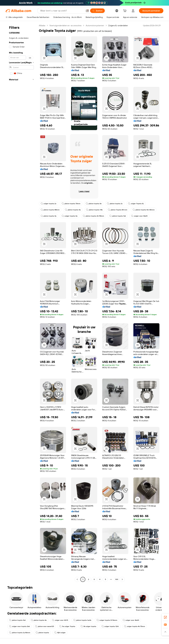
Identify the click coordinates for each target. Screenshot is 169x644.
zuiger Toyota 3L (136, 204)
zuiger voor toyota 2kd (19, 626)
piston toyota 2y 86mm (20, 633)
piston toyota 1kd (118, 216)
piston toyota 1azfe (82, 620)
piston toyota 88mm (50, 210)
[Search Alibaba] (62, 11)
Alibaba (42, 25)
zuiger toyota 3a (70, 216)
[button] (87, 11)
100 (117, 579)
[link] (165, 617)
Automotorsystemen (95, 25)
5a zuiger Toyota (67, 626)
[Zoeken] (97, 11)
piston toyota (42, 633)
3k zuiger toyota (88, 626)
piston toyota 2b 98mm (93, 216)
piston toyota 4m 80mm (144, 210)
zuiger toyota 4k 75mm (135, 626)
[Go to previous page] (77, 579)
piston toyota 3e (94, 204)
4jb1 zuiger (60, 633)
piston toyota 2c (115, 204)
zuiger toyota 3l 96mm (107, 620)
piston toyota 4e (39, 620)
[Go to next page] (122, 579)
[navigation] (21, 303)
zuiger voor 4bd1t (139, 216)
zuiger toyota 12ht (110, 626)
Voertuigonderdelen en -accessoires (65, 25)
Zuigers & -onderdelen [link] (118, 25)
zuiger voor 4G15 (60, 620)
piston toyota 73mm (71, 204)
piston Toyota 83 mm (118, 210)
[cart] (125, 11)
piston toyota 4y (49, 216)
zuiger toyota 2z (49, 204)
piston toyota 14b (94, 210)
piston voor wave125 (45, 626)
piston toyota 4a (73, 210)
